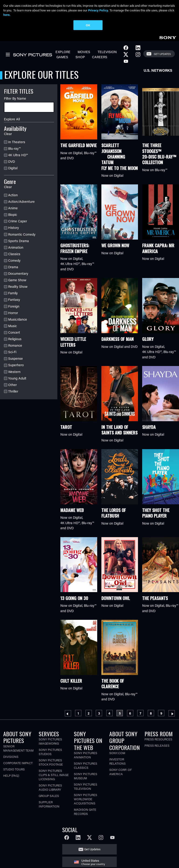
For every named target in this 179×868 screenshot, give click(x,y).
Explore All (12, 119)
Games (62, 57)
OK (88, 25)
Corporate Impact (18, 763)
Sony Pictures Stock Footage (51, 762)
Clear (8, 134)
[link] (168, 37)
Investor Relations (117, 761)
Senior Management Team (18, 748)
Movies (84, 52)
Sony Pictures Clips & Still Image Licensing (54, 775)
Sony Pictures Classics (86, 765)
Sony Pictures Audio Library (50, 787)
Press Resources (158, 739)
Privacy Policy (98, 10)
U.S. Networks (158, 70)
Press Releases (157, 745)
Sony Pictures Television (86, 786)
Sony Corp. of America (120, 772)
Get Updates (162, 54)
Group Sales (49, 796)
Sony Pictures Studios (50, 752)
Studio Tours (14, 769)
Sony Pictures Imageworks (50, 741)
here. (7, 15)
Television (107, 52)
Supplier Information (49, 804)
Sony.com (117, 753)
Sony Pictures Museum (86, 776)
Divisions (11, 757)
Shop (80, 57)
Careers (100, 57)
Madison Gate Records (85, 812)
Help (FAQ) (11, 775)
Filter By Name (15, 98)
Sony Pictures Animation (86, 755)
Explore (63, 52)
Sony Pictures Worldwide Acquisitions (86, 799)
